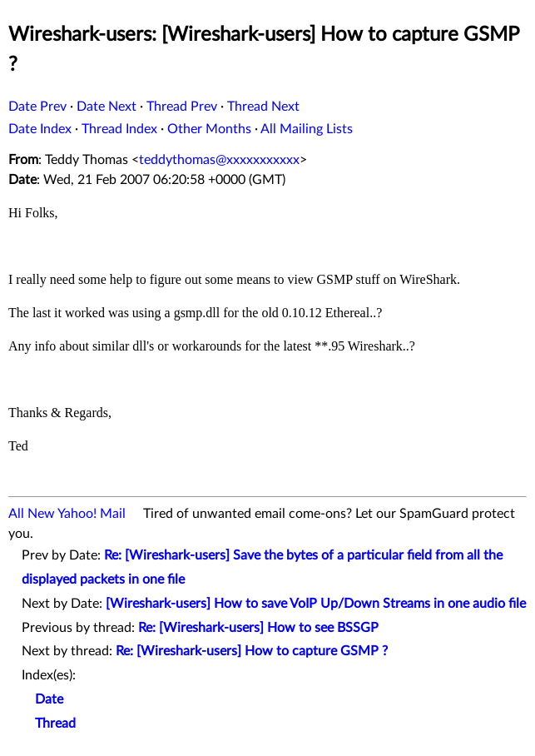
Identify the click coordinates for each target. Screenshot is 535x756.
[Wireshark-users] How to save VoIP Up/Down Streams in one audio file (316, 604)
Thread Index (119, 129)
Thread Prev (182, 107)
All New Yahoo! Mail (67, 514)
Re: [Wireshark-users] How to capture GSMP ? (252, 651)
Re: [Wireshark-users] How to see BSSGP (258, 628)
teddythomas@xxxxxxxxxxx (219, 160)
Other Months (209, 129)
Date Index (40, 129)
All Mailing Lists (307, 129)
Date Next (107, 107)
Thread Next (263, 107)
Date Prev (37, 107)
